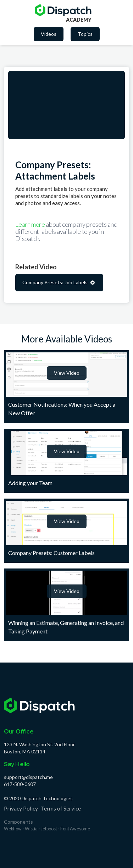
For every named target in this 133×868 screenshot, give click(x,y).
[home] (63, 10)
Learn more (31, 224)
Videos (49, 34)
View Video (67, 373)
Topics (85, 34)
